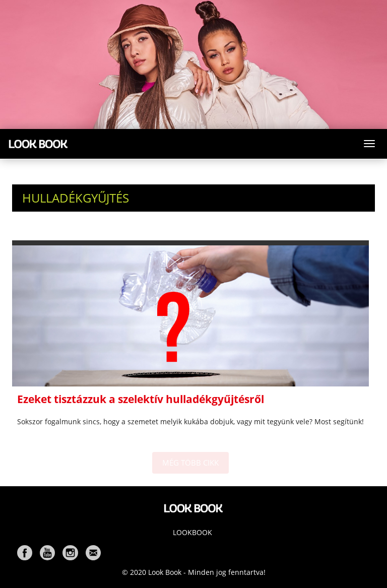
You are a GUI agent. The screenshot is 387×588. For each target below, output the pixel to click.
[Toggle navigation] (369, 144)
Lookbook (192, 532)
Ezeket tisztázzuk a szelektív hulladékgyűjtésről (141, 399)
